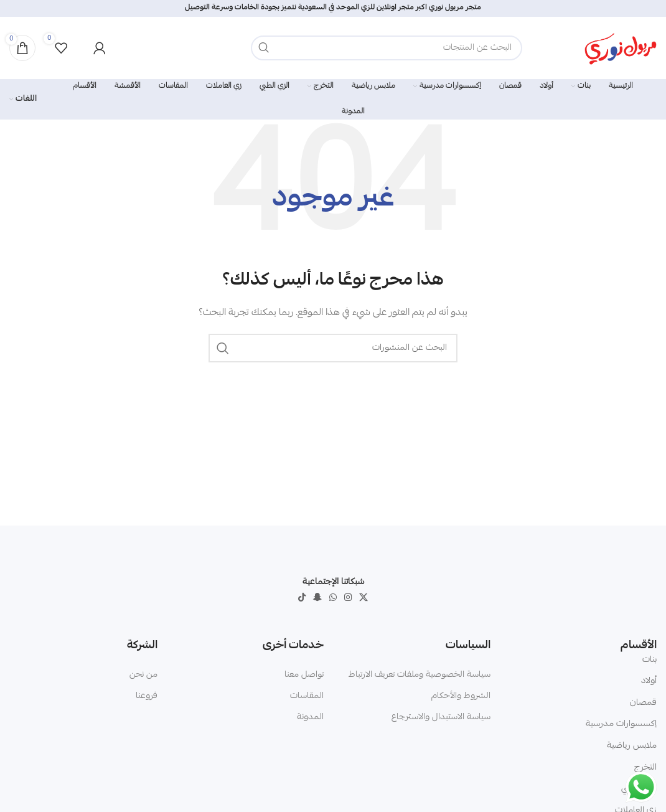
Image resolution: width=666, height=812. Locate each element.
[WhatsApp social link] (333, 598)
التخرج (645, 768)
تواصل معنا (304, 675)
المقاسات (307, 696)
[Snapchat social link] (317, 598)
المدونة (310, 717)
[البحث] (387, 48)
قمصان (643, 703)
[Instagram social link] (348, 598)
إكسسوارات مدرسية (621, 724)
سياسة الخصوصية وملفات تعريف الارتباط (420, 675)
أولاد (649, 681)
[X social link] (363, 598)
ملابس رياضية (632, 746)
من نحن (143, 675)
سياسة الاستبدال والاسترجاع (441, 717)
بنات (650, 660)
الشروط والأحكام (461, 696)
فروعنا (147, 696)
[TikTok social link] (302, 598)
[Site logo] (621, 49)
